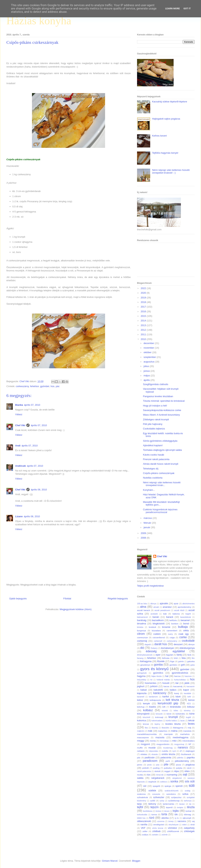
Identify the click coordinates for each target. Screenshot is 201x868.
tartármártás (169, 804)
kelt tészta (172, 700)
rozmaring (172, 775)
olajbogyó (190, 751)
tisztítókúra (147, 811)
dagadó (148, 645)
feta (184, 658)
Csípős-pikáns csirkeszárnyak (159, 473)
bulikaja (183, 627)
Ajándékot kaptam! (153, 445)
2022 (144, 288)
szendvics (171, 794)
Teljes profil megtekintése (150, 586)
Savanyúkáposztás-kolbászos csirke (162, 410)
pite (166, 764)
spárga (168, 786)
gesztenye (145, 665)
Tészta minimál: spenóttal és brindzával (164, 401)
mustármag (168, 748)
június (147, 371)
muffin (140, 748)
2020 (144, 293)
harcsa (177, 676)
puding (156, 768)
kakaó (144, 690)
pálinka (180, 758)
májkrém (141, 731)
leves (191, 724)
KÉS (189, 704)
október (148, 352)
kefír (189, 697)
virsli (193, 824)
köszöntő (147, 717)
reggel (167, 771)
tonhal (188, 811)
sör (145, 786)
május (147, 376)
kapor (186, 690)
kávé (178, 697)
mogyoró (145, 744)
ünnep (171, 821)
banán (156, 617)
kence (191, 700)
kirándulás (176, 707)
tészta (191, 807)
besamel (185, 620)
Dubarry (154, 648)
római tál (160, 775)
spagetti (156, 786)
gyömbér (45, 386)
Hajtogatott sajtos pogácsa (166, 119)
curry (170, 634)
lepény (157, 724)
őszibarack (186, 754)
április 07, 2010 (32, 405)
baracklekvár (186, 617)
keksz (140, 700)
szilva (185, 794)
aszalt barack (144, 610)
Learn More (172, 8)
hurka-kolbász (180, 680)
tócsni (167, 811)
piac (158, 765)
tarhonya (188, 801)
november (149, 348)
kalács (173, 690)
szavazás (156, 794)
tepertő (169, 807)
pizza (178, 765)
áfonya (153, 604)
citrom (141, 634)
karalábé (187, 693)
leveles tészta (173, 724)
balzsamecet (142, 617)
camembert (172, 630)
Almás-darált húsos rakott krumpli (161, 464)
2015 (144, 316)
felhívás (166, 658)
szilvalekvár (143, 797)
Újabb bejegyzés (18, 599)
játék (187, 683)
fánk (189, 655)
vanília (144, 824)
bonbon (175, 624)
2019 (144, 298)
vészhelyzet (173, 825)
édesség (151, 651)
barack (170, 617)
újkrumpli (187, 818)
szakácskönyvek (172, 791)
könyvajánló (143, 714)
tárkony (152, 804)
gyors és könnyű (154, 669)
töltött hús (141, 818)
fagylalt (169, 655)
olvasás (154, 754)
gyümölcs (158, 673)
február (148, 523)
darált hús (161, 644)
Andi (18, 446)
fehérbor (35, 386)
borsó (186, 624)
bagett (188, 614)
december (149, 343)
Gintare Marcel (110, 861)
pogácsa (190, 765)
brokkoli (152, 627)
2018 (144, 302)
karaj (176, 693)
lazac (183, 721)
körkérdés (180, 714)
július (147, 366)
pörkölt (145, 768)
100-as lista (142, 604)
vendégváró (159, 824)
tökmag (187, 814)
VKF (143, 828)
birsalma (142, 624)
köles (176, 711)
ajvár (176, 603)
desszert (178, 644)
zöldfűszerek (173, 831)
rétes (187, 771)
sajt (185, 774)
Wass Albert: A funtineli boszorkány (161, 415)
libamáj (155, 728)
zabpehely (189, 828)
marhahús (185, 734)
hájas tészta (156, 676)
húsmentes (151, 683)
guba (193, 665)
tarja (139, 804)
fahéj (179, 655)
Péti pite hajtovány (153, 424)
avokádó (154, 614)
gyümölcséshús (180, 673)
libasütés (165, 728)
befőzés (173, 620)
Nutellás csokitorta (153, 478)
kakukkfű (158, 690)
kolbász (148, 710)
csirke (183, 637)
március (148, 518)
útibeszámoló (144, 821)
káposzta (142, 693)
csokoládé (188, 641)
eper (158, 655)
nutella (165, 751)
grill (183, 665)
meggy (141, 741)
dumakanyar (168, 648)
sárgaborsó (177, 778)
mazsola (160, 737)
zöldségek (189, 831)
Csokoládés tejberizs (154, 429)
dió (142, 648)
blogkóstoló (159, 624)
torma (154, 814)
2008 (144, 538)
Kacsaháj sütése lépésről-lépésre (170, 102)
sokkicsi (164, 782)
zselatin (155, 835)
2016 (144, 311)
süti (192, 785)
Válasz (19, 414)
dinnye (191, 644)
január (147, 527)
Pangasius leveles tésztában (158, 396)
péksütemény (182, 761)
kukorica (141, 720)
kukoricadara (157, 721)
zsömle (165, 835)
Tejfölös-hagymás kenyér (165, 153)
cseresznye (142, 637)
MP (190, 744)
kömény (187, 711)
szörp (162, 801)
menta (153, 741)
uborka (165, 818)
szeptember (150, 357)
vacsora (182, 821)
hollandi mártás (163, 680)
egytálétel (179, 651)
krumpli (173, 717)
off (181, 751)
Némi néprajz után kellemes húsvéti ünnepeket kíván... (162, 484)
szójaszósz (176, 797)
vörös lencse (158, 828)
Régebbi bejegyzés (118, 599)
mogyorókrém (163, 744)
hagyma (141, 676)
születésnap (174, 801)
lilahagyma (178, 728)
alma (143, 607)
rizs (149, 775)
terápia (180, 807)
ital (177, 683)
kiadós (153, 707)
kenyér (146, 703)
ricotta (140, 775)
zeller (145, 831)
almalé (156, 607)
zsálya (145, 835)
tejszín (154, 807)
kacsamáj (178, 686)
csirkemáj (142, 641)
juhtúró (154, 686)
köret (169, 714)
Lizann (19, 516)
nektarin (141, 751)
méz (174, 741)
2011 (144, 334)
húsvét (166, 683)
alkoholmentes (188, 604)
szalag (187, 791)
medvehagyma (180, 737)
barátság (142, 620)
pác (58, 386)
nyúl (174, 751)
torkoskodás (142, 815)
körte (192, 714)
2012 (144, 330)
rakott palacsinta (144, 771)
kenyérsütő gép (168, 703)
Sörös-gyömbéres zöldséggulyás (160, 441)
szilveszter (159, 797)
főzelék (161, 661)
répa (176, 771)
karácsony (160, 693)
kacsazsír (191, 686)
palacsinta (166, 757)
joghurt (141, 686)
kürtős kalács (171, 721)
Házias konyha (39, 21)
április (147, 380)
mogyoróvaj (179, 744)
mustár (152, 748)
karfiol (166, 697)
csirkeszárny (22, 386)
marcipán (168, 734)
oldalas (144, 754)
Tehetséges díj (151, 469)
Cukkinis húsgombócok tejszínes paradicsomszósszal (160, 511)
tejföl (140, 807)
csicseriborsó (159, 637)
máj (189, 728)
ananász (167, 607)
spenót (179, 786)
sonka (174, 781)
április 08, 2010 (39, 490)
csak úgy (184, 634)
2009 (144, 533)
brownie (166, 627)
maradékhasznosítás (147, 734)
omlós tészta (168, 754)
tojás (176, 811)
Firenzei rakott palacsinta (156, 459)
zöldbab (156, 831)
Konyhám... (149, 490)
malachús (162, 731)
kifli (164, 707)
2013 (144, 325)
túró (152, 818)
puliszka (168, 768)
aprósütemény (184, 607)
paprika (191, 757)
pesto (149, 765)
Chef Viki (20, 425)
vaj (193, 821)
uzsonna (161, 821)
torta (164, 814)
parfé (168, 761)
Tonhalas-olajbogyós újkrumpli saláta (162, 450)
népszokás (153, 751)
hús (53, 386)
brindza (140, 627)
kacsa (166, 686)
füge (172, 661)
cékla (186, 630)
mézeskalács (188, 741)
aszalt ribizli (179, 610)
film (193, 658)
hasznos (188, 676)
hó (151, 680)
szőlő (153, 801)
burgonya (142, 630)
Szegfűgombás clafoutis (156, 384)
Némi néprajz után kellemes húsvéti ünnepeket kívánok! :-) (171, 171)
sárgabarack (158, 778)
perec (140, 765)
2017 (144, 307)
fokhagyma (146, 661)
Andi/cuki (21, 466)
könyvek (159, 714)
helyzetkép (142, 680)
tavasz (182, 804)
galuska (191, 661)
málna (174, 731)
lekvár (191, 720)
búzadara (156, 630)
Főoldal (67, 599)
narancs (183, 747)
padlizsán (150, 757)
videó (184, 825)
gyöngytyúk (142, 673)
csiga (172, 637)
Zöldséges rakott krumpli (156, 419)
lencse (146, 724)
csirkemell (158, 641)
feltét (176, 658)
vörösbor (173, 828)
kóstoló (165, 711)
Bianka (19, 405)
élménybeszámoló (145, 655)
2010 (144, 339)
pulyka (179, 768)
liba (146, 728)
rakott (189, 768)
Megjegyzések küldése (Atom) (76, 609)
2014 (144, 321)
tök (176, 814)
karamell (141, 697)
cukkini (157, 634)
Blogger (136, 861)
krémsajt (159, 717)
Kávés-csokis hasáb (153, 455)
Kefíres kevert (159, 136)
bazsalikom (158, 620)
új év (177, 818)
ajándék (164, 603)
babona (176, 614)
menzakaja (164, 741)
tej (190, 804)
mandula (187, 731)
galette (181, 661)
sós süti (190, 781)
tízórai (158, 811)
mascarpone (143, 737)
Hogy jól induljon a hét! (155, 406)
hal (167, 676)
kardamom (153, 697)
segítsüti (152, 782)
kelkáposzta (155, 700)
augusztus (149, 362)
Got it (187, 8)
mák (150, 731)
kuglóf (189, 717)
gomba (158, 665)
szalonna (141, 794)
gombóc (173, 665)
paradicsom (150, 761)
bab (165, 614)
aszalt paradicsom (162, 610)
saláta (140, 778)
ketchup (141, 707)
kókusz (191, 707)
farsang (140, 658)
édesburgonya (187, 648)
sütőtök (152, 791)
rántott (157, 771)
